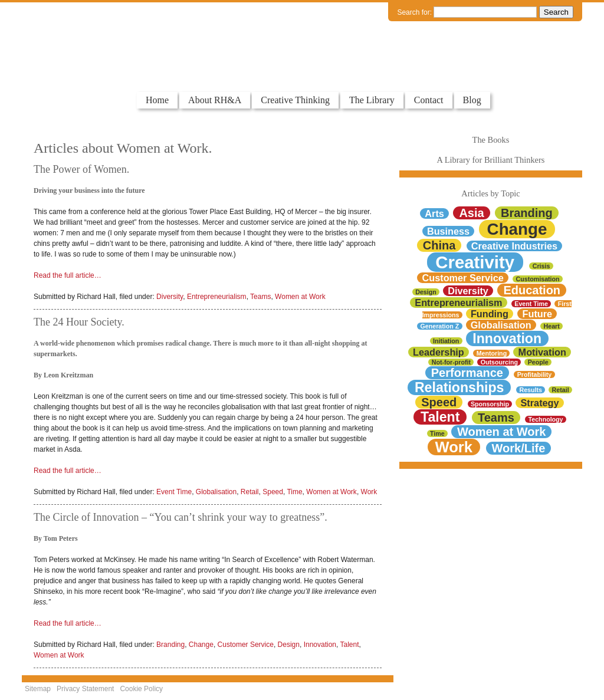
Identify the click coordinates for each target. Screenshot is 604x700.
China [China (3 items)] (439, 245)
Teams (260, 297)
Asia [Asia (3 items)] (471, 213)
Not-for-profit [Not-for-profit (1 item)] (451, 362)
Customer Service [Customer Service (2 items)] (463, 278)
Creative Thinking (295, 100)
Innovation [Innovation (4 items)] (507, 339)
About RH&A (215, 100)
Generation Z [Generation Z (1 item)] (440, 326)
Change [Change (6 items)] (517, 229)
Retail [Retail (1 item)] (561, 390)
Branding (170, 645)
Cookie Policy (141, 689)
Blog (472, 100)
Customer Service (246, 645)
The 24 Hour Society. (79, 322)
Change (201, 645)
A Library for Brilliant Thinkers (491, 160)
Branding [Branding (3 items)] (527, 213)
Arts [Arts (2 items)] (434, 213)
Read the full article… (68, 275)
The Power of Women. (81, 169)
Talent (349, 645)
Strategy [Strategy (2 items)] (540, 403)
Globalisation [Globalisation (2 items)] (501, 325)
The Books (491, 140)
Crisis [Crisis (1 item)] (541, 266)
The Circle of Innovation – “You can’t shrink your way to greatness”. (180, 517)
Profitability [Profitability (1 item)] (535, 374)
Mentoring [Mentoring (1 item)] (492, 353)
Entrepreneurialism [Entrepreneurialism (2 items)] (458, 303)
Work (369, 492)
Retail (250, 492)
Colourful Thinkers (83, 70)
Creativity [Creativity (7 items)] (475, 262)
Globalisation (216, 492)
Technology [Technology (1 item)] (546, 419)
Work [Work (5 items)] (454, 447)
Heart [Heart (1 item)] (552, 326)
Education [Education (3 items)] (532, 290)
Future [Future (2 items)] (538, 314)
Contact (429, 100)
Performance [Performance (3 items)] (467, 373)
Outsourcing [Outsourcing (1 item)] (499, 362)
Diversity (170, 297)
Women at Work (300, 297)
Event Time (174, 492)
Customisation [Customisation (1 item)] (538, 279)
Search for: (414, 12)
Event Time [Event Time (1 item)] (531, 304)
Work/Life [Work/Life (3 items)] (519, 448)
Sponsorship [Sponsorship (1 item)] (490, 404)
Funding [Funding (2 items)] (490, 314)
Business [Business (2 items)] (448, 231)
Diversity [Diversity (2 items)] (468, 291)
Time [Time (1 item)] (437, 433)
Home (157, 100)
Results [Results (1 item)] (531, 390)
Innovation (320, 645)
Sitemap (38, 689)
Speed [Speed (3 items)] (439, 402)
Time (294, 492)
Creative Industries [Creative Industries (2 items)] (514, 246)
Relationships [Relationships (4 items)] (459, 387)
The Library (372, 100)
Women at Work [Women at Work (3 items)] (501, 432)
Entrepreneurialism (217, 297)
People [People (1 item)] (538, 362)
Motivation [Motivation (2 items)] (542, 352)
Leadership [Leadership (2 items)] (439, 352)
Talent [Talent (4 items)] (440, 417)
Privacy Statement (85, 689)
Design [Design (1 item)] (426, 292)
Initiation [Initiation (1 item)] (446, 341)
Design (289, 645)
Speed (273, 492)
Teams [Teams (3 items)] (496, 418)
